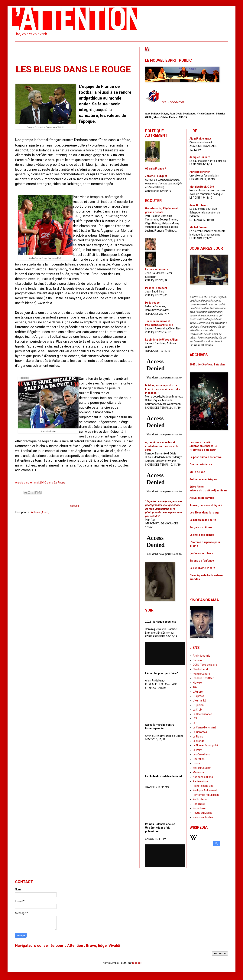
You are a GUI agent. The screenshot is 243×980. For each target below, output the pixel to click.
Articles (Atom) (40, 512)
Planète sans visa (203, 786)
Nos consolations (203, 777)
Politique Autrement (205, 790)
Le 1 (195, 723)
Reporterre (199, 808)
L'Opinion (198, 705)
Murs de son (197, 472)
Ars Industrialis (201, 656)
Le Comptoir (200, 732)
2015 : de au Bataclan (207, 365)
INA (195, 687)
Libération (199, 759)
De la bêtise (152, 303)
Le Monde (199, 741)
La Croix (197, 710)
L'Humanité (199, 701)
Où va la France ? (156, 169)
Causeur (198, 660)
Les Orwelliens (201, 754)
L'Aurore (198, 692)
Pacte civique (201, 781)
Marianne (198, 772)
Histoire (197, 683)
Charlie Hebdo (201, 669)
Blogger (137, 963)
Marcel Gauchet (202, 768)
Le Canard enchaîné (204, 728)
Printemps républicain (206, 795)
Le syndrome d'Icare (202, 568)
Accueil (74, 506)
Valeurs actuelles (203, 817)
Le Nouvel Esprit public (206, 745)
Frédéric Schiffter (203, 678)
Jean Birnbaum (199, 205)
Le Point (198, 750)
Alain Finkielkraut (200, 139)
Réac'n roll (199, 804)
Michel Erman (198, 227)
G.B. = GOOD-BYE (173, 102)
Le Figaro (198, 737)
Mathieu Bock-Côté (202, 187)
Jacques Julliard (200, 157)
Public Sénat (200, 799)
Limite (196, 763)
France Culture (201, 674)
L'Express (198, 696)
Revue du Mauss (202, 813)
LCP (195, 718)
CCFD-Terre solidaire (205, 665)
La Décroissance (202, 714)
